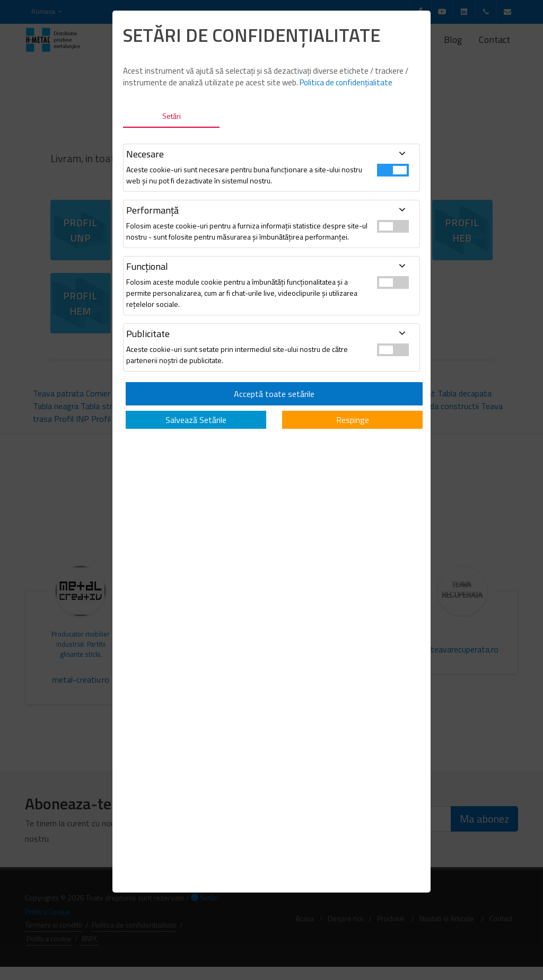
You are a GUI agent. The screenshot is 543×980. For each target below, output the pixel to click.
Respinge (353, 420)
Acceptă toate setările (274, 394)
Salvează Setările (196, 420)
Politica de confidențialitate (346, 82)
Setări (172, 116)
